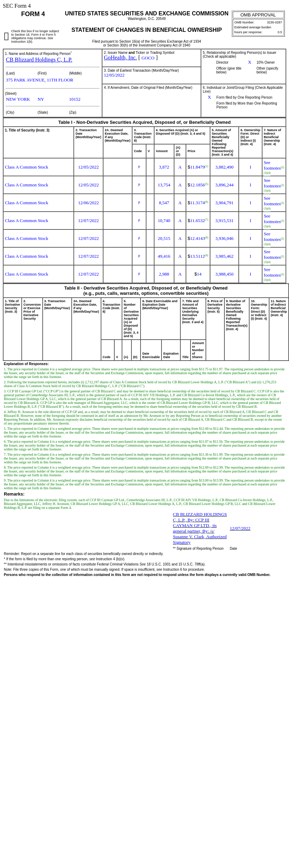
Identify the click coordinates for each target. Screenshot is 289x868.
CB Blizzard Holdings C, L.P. (39, 60)
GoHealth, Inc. (120, 58)
